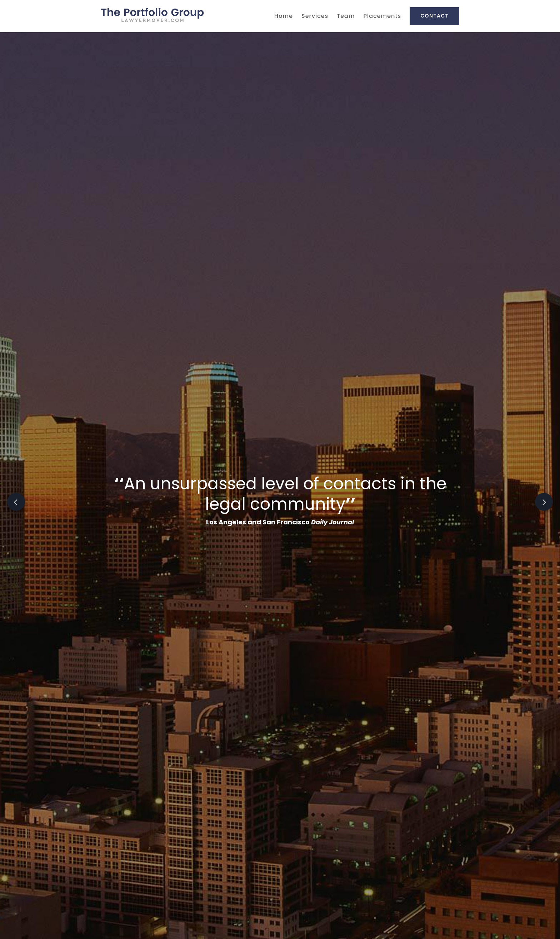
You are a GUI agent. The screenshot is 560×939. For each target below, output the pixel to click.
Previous (16, 502)
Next (544, 502)
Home (284, 16)
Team (346, 16)
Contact (434, 16)
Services (315, 16)
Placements (382, 16)
